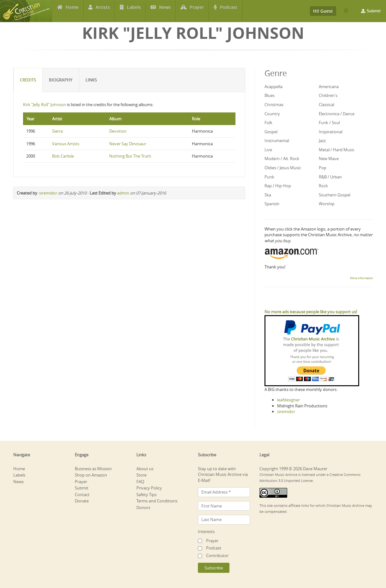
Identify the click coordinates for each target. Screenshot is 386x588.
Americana (329, 87)
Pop (323, 168)
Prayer (197, 11)
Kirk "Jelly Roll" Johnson (45, 105)
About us (145, 469)
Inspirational (331, 132)
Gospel (271, 132)
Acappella (273, 87)
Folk (268, 123)
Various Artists (66, 144)
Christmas (274, 105)
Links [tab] (92, 80)
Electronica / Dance (337, 114)
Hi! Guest (323, 11)
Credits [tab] (28, 80)
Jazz (322, 141)
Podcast (229, 11)
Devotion (118, 131)
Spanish (272, 204)
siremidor (48, 193)
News (165, 11)
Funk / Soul (329, 123)
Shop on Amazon (91, 475)
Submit (374, 11)
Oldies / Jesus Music (283, 168)
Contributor (217, 555)
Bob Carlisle (63, 156)
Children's (328, 95)
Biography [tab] (61, 80)
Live (268, 150)
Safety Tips (146, 495)
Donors (143, 507)
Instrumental (277, 141)
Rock (323, 186)
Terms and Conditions (157, 501)
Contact (82, 495)
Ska (268, 195)
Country (272, 114)
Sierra (57, 131)
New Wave (329, 159)
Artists (103, 11)
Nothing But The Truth (130, 156)
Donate (82, 501)
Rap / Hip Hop (278, 186)
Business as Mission (93, 469)
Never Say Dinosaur (128, 144)
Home (72, 11)
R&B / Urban (330, 177)
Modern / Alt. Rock (282, 159)
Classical (327, 105)
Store (141, 475)
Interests (206, 531)
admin (123, 193)
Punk (269, 177)
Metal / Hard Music (337, 150)
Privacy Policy (149, 488)
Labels (134, 11)
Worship (327, 204)
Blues (270, 95)
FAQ (140, 482)
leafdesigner (288, 400)
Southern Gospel (335, 195)
